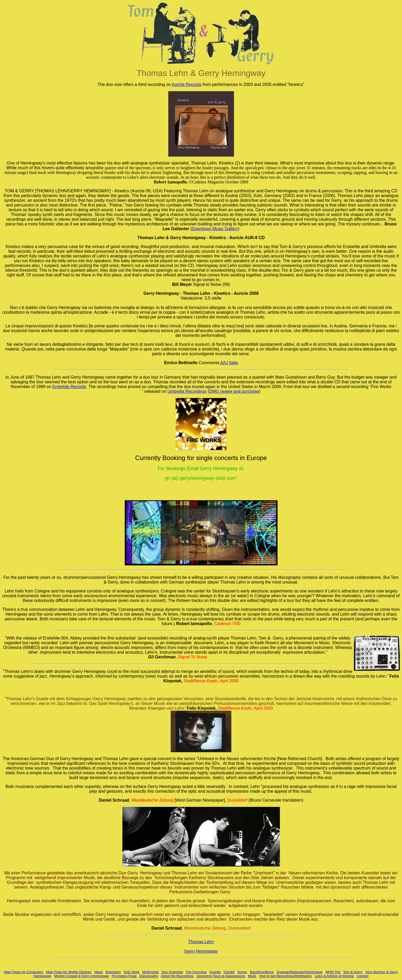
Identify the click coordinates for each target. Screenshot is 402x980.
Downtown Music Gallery (215, 229)
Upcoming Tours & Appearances (221, 976)
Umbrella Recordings (187, 391)
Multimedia (151, 972)
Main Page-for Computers (24, 972)
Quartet (215, 972)
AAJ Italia (229, 363)
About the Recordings (177, 976)
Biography (113, 972)
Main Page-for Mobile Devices (69, 972)
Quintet (229, 972)
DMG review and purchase (234, 391)
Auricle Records (187, 84)
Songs (242, 972)
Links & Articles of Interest (334, 976)
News (99, 972)
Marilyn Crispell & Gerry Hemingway (82, 976)
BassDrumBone (262, 972)
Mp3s (252, 976)
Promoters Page (125, 976)
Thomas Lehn (201, 942)
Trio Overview (196, 972)
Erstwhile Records (69, 387)
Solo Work (132, 972)
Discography (149, 976)
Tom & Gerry (353, 972)
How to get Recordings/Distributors (286, 976)
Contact (362, 976)
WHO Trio (333, 972)
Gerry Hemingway (201, 951)
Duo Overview (172, 972)
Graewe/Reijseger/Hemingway (300, 972)
